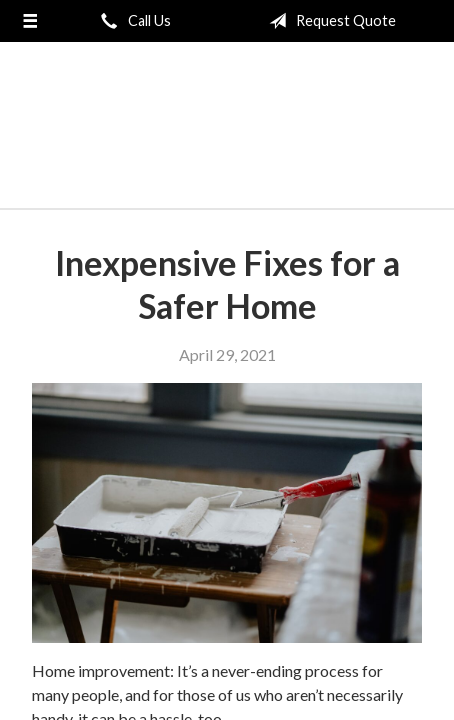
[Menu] (29, 21)
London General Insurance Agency (227, 134)
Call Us (132, 21)
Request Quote (328, 21)
